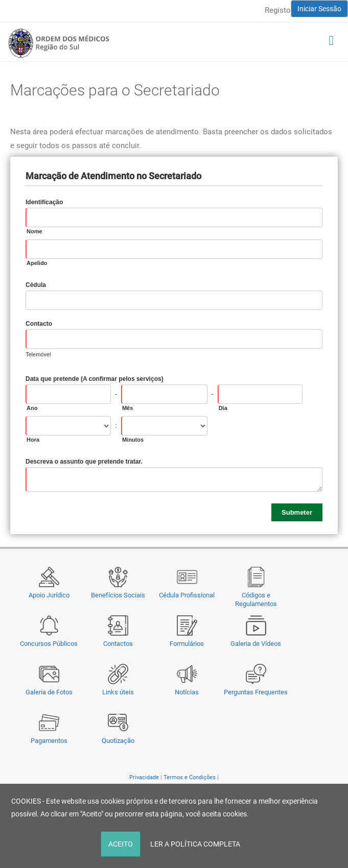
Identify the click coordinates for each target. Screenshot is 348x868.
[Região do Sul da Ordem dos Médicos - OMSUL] (59, 43)
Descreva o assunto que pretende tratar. (84, 462)
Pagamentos (49, 741)
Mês (127, 408)
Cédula (36, 285)
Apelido (37, 263)
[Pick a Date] (319, 394)
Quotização (118, 741)
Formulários (187, 644)
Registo (278, 10)
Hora (33, 440)
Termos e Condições (190, 777)
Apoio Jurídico (49, 595)
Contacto (39, 324)
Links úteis (118, 692)
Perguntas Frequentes (256, 692)
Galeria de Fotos (49, 692)
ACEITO (121, 844)
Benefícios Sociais (118, 595)
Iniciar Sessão (319, 9)
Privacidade (144, 777)
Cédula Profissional (187, 595)
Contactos (118, 644)
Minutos (133, 440)
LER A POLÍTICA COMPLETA (195, 844)
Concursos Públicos (49, 644)
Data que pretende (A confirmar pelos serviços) (95, 379)
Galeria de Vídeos (256, 644)
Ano (32, 408)
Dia (223, 408)
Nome (34, 231)
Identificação (44, 202)
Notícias (187, 692)
